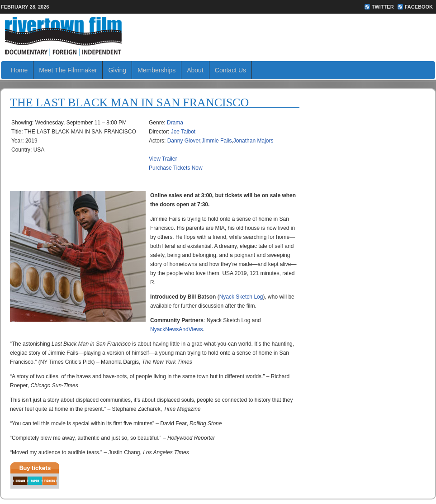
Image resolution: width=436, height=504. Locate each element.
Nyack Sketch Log (241, 297)
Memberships (156, 70)
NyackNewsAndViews (177, 329)
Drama (175, 123)
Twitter (383, 7)
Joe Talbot (183, 132)
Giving (117, 70)
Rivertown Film (218, 36)
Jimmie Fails (217, 141)
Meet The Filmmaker (68, 70)
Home (19, 70)
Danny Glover (184, 141)
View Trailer (163, 159)
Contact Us (230, 70)
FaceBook (419, 7)
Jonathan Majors (254, 141)
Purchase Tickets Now (176, 168)
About (195, 70)
